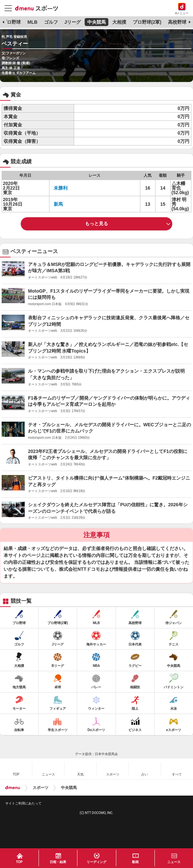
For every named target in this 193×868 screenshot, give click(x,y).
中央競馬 (96, 22)
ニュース (174, 862)
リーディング (96, 862)
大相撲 (119, 22)
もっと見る (96, 224)
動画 (135, 862)
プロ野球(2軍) (147, 22)
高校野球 (177, 22)
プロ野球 (12, 22)
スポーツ (41, 788)
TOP (19, 862)
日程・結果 (58, 862)
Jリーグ (72, 22)
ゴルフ (51, 22)
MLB (32, 22)
